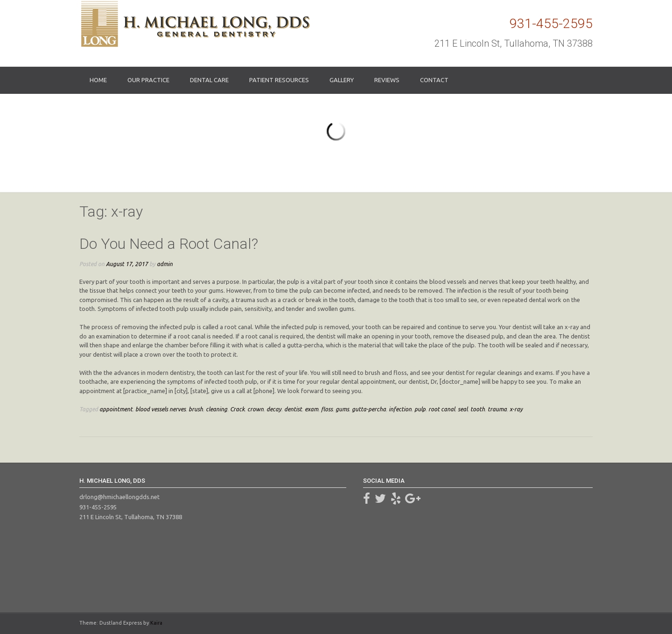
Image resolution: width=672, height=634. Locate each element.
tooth (478, 409)
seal (463, 409)
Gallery (342, 80)
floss (327, 409)
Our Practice (148, 80)
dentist (293, 409)
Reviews (387, 80)
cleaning (217, 409)
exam (311, 409)
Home (98, 80)
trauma (497, 409)
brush (196, 409)
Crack (237, 409)
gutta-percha (369, 409)
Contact (434, 80)
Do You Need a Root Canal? (169, 244)
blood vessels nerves (161, 409)
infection (400, 409)
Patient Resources (279, 80)
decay (274, 409)
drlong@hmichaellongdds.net (119, 497)
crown (255, 409)
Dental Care (209, 80)
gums (342, 409)
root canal (442, 409)
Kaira (156, 623)
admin (165, 264)
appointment (116, 409)
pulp (420, 409)
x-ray (516, 409)
